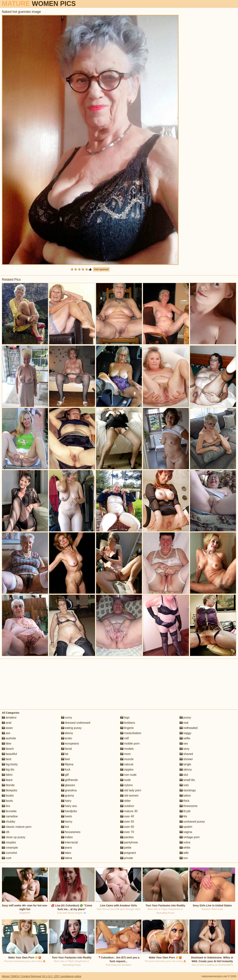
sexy (185, 749)
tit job (185, 811)
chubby (9, 822)
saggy (185, 733)
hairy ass (69, 806)
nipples (127, 770)
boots (7, 801)
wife (184, 853)
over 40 (127, 816)
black (7, 780)
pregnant (128, 853)
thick (185, 801)
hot (65, 827)
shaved (186, 754)
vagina (186, 832)
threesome (189, 806)
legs (125, 717)
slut (184, 775)
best (7, 759)
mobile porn (130, 744)
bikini (7, 775)
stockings (188, 790)
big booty (10, 764)
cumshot (9, 853)
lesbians (128, 723)
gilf (65, 775)
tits (183, 816)
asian (7, 728)
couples (9, 842)
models (127, 749)
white (185, 848)
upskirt (186, 827)
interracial (70, 842)
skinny (186, 770)
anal (7, 723)
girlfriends (70, 780)
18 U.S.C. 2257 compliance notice (62, 976)
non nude (128, 775)
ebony (67, 733)
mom (126, 754)
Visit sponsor (101, 269)
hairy (66, 801)
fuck (66, 770)
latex (66, 853)
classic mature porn (17, 827)
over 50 (127, 822)
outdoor (127, 806)
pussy (185, 717)
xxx (184, 858)
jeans (67, 848)
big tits (8, 770)
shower (186, 759)
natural (127, 764)
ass (6, 733)
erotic (67, 738)
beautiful (9, 754)
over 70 (127, 832)
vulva (185, 842)
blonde (8, 785)
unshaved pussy (192, 822)
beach (8, 749)
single (185, 764)
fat (65, 754)
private (127, 858)
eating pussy (71, 728)
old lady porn (131, 790)
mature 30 (129, 811)
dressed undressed (76, 723)
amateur (9, 717)
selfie (185, 738)
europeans (70, 744)
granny (68, 796)
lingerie (127, 728)
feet (66, 759)
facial (67, 749)
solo (184, 785)
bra (6, 806)
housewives (71, 832)
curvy (67, 717)
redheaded (189, 728)
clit (6, 832)
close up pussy (14, 837)
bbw (7, 744)
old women (129, 796)
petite (126, 848)
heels (67, 816)
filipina (67, 764)
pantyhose (129, 842)
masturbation (131, 733)
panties (127, 837)
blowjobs (10, 790)
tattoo (185, 796)
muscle (127, 759)
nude (126, 780)
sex (184, 744)
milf (124, 738)
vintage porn (190, 837)
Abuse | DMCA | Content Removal (21, 976)
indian (67, 837)
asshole (9, 738)
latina (67, 858)
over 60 (127, 827)
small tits (187, 780)
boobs (8, 796)
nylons (127, 785)
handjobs (69, 811)
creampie (10, 848)
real (184, 723)
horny (67, 822)
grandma (69, 790)
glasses (68, 785)
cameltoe (10, 816)
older (126, 801)
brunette (9, 811)
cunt (7, 858)
